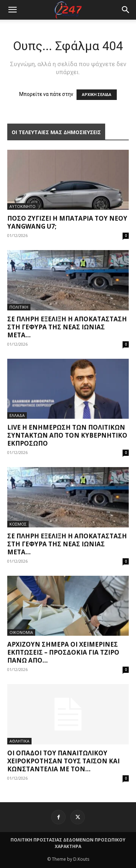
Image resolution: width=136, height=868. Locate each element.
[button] (126, 10)
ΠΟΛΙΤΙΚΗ (19, 307)
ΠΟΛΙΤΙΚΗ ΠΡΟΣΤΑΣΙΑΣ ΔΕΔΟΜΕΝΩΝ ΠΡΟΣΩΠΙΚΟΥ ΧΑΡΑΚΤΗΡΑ (68, 843)
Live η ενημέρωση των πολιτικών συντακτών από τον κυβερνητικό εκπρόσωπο (67, 435)
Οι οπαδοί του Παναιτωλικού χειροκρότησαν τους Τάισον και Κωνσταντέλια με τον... (63, 761)
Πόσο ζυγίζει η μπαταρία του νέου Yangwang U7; (67, 222)
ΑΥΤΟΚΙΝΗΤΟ (22, 206)
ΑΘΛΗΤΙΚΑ (19, 741)
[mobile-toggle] (12, 10)
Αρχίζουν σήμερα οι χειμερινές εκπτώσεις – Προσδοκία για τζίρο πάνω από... (63, 652)
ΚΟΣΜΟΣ (18, 524)
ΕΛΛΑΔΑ (17, 415)
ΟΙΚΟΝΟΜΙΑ (21, 632)
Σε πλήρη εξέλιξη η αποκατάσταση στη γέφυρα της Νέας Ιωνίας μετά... (67, 327)
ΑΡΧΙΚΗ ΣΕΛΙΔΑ (97, 95)
